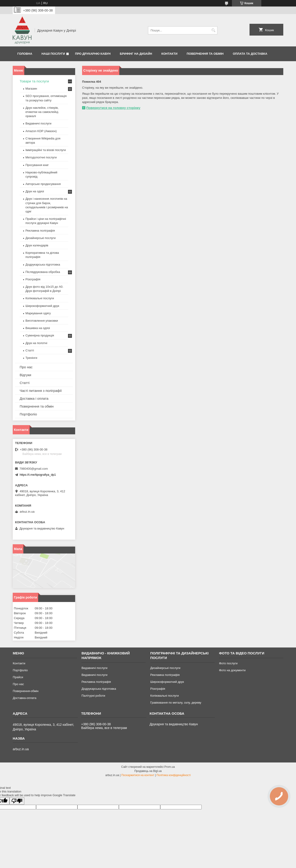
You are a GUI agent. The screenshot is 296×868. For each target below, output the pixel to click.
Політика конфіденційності (174, 775)
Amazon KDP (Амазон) (41, 131)
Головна (25, 54)
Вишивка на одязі (38, 328)
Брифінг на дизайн (136, 54)
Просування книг (37, 165)
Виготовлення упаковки (42, 321)
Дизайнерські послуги (40, 238)
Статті (30, 350)
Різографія (33, 279)
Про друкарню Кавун (93, 54)
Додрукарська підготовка (43, 265)
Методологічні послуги (41, 157)
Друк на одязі (35, 191)
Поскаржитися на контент (138, 775)
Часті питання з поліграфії (41, 391)
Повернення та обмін (205, 54)
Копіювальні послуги (40, 298)
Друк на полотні (36, 343)
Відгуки (25, 375)
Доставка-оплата (25, 698)
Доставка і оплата (34, 398)
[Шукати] (213, 30)
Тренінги (31, 358)
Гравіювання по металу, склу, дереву (176, 703)
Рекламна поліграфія (40, 231)
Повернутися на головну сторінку (113, 108)
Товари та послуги (34, 81)
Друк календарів (37, 245)
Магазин (31, 89)
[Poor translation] (17, 801)
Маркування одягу (38, 313)
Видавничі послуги (38, 123)
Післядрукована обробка (43, 272)
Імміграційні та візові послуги (46, 150)
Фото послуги (228, 663)
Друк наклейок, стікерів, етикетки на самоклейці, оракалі (42, 112)
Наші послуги (53, 54)
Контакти (170, 54)
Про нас (26, 367)
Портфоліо (28, 414)
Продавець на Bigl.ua (148, 771)
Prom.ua (170, 767)
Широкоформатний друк (42, 306)
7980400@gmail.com (34, 469)
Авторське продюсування (43, 184)
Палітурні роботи (93, 696)
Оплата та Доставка (250, 54)
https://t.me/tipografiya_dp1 (38, 475)
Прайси (18, 677)
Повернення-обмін (26, 691)
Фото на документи (232, 670)
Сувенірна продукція (40, 335)
